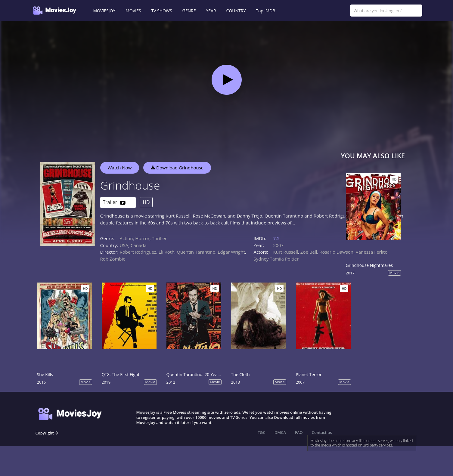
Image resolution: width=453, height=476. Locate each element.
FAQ (299, 432)
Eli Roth (167, 252)
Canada (139, 245)
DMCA (280, 432)
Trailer (114, 203)
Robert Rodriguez (138, 252)
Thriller (160, 238)
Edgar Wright (231, 252)
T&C (262, 432)
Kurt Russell (286, 252)
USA (124, 245)
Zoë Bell (309, 252)
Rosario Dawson (336, 252)
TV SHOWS (161, 11)
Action (126, 238)
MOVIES (133, 11)
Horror (142, 238)
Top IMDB (265, 11)
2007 (278, 245)
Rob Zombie (113, 259)
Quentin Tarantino (196, 252)
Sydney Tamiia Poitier (276, 259)
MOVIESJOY (104, 11)
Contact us (322, 432)
